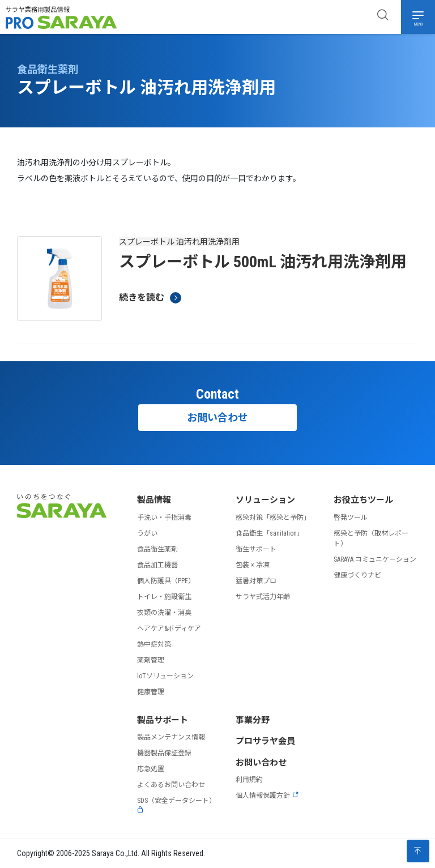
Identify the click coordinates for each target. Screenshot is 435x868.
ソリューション (265, 500)
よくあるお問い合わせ (171, 785)
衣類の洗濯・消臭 (164, 613)
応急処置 (151, 769)
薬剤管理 (151, 660)
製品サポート (163, 720)
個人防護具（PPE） (166, 581)
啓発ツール (351, 518)
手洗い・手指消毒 (164, 518)
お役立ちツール (363, 500)
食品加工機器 (157, 565)
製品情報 (154, 500)
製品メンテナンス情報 (171, 737)
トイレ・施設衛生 (164, 597)
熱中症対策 (154, 644)
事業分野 (253, 720)
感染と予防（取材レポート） (371, 538)
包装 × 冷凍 (253, 565)
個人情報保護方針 (267, 796)
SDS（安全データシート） (176, 805)
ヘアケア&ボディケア (169, 628)
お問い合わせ (217, 418)
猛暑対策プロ (256, 581)
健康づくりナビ (357, 575)
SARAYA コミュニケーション (375, 559)
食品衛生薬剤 (157, 549)
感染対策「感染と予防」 (273, 518)
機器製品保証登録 (164, 753)
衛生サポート (256, 549)
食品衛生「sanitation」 (270, 533)
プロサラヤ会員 (265, 741)
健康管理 (151, 692)
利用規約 (249, 780)
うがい (147, 533)
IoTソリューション (165, 676)
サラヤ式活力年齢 (263, 597)
